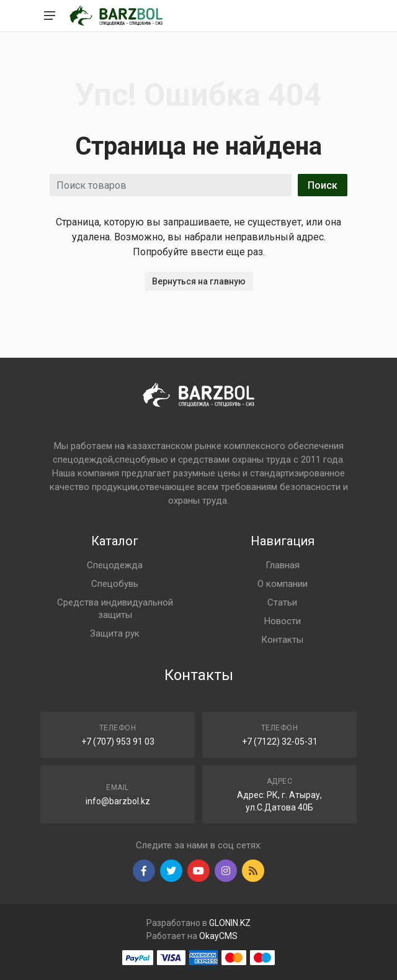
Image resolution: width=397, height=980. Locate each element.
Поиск (323, 185)
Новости (283, 621)
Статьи (282, 602)
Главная (283, 565)
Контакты (282, 640)
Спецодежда (115, 565)
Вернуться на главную (199, 281)
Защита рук (115, 633)
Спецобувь (115, 584)
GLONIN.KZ (230, 923)
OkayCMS (218, 936)
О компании (283, 584)
